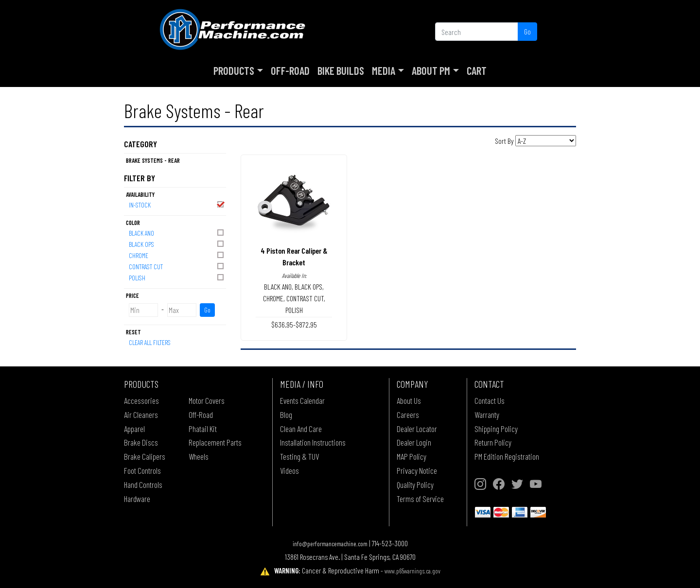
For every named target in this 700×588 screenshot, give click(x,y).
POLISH (177, 277)
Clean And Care (301, 429)
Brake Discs (141, 442)
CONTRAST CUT (177, 266)
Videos (289, 470)
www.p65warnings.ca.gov (412, 571)
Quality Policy (415, 484)
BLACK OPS (177, 244)
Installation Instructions (313, 442)
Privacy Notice (417, 470)
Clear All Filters (150, 342)
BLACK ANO (177, 233)
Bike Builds (341, 70)
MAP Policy (411, 456)
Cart (477, 70)
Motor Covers (207, 400)
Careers (408, 415)
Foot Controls (142, 470)
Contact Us (490, 400)
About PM (431, 70)
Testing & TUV (299, 456)
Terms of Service (420, 499)
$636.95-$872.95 (294, 324)
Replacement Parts (215, 442)
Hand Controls (143, 484)
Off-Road (290, 70)
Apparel (134, 429)
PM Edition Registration (507, 456)
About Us (409, 400)
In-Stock (177, 204)
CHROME (177, 255)
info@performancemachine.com (330, 544)
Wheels (199, 456)
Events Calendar (302, 400)
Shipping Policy (496, 429)
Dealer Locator (417, 429)
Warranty (487, 415)
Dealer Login (414, 442)
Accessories (141, 400)
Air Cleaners (141, 415)
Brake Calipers (145, 456)
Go (527, 31)
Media (384, 70)
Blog (286, 415)
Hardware (137, 499)
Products (234, 70)
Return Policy (493, 442)
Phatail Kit (203, 429)
